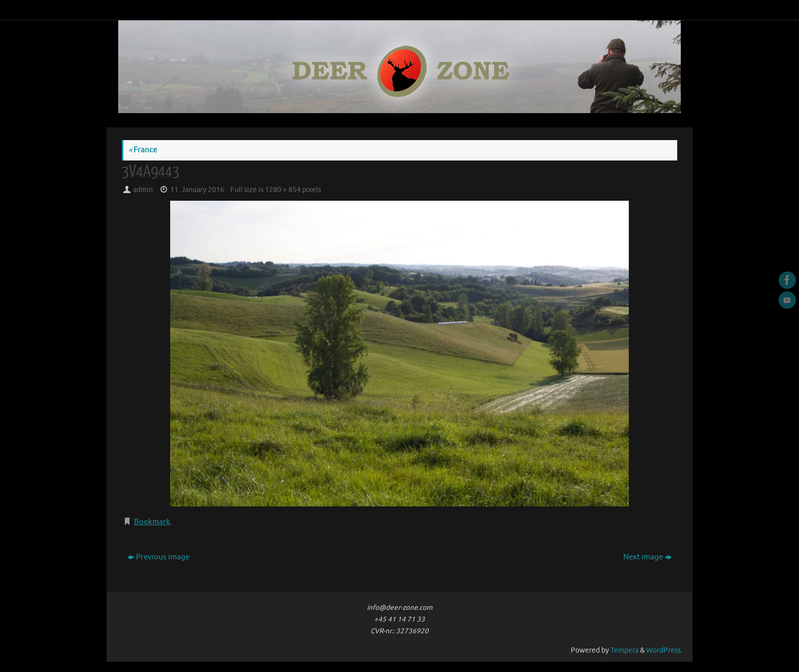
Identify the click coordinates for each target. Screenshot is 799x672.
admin (143, 190)
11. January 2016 (197, 190)
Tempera (624, 650)
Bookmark (152, 522)
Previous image (158, 557)
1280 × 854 (283, 190)
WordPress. (664, 650)
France (143, 150)
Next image (647, 557)
